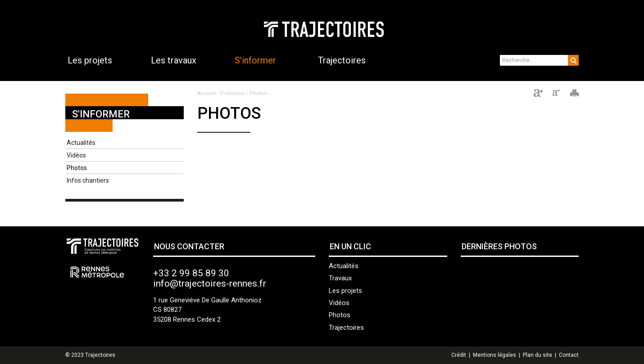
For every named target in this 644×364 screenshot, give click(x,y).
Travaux (340, 278)
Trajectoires (346, 328)
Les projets (345, 291)
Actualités (81, 143)
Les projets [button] (90, 60)
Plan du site (537, 355)
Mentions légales (494, 355)
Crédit (459, 355)
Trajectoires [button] (342, 60)
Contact (569, 355)
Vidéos (76, 155)
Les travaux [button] (174, 60)
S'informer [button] (255, 60)
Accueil (206, 93)
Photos (77, 168)
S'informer (101, 114)
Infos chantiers (88, 180)
